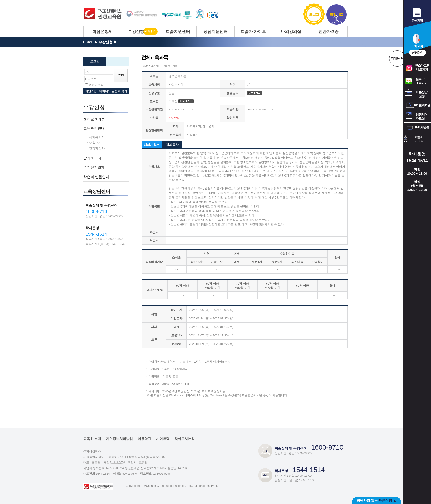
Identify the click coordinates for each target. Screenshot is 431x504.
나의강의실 (291, 32)
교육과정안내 (94, 128)
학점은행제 (102, 32)
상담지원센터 (215, 32)
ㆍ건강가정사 (95, 148)
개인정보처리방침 (119, 439)
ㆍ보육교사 (94, 143)
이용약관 (144, 439)
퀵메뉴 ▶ (397, 58)
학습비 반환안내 (96, 177)
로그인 (314, 14)
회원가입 (336, 14)
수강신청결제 (94, 167)
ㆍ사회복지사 (95, 137)
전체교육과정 (94, 119)
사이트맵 (163, 439)
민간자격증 (329, 32)
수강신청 (136, 32)
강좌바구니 (92, 158)
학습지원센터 (178, 32)
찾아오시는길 (185, 439)
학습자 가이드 (253, 32)
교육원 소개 (92, 439)
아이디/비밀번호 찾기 (113, 91)
